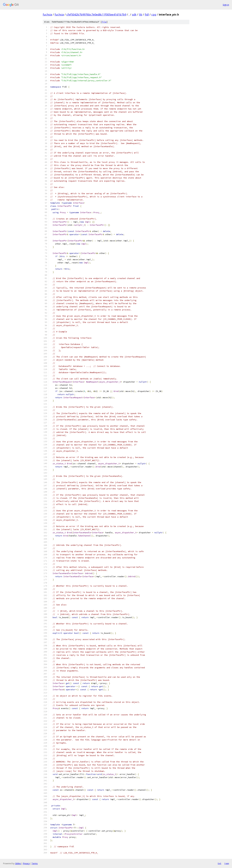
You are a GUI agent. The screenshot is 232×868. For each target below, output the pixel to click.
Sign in (226, 5)
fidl (147, 14)
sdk (134, 14)
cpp (154, 14)
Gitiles (18, 863)
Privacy (26, 863)
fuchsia (47, 14)
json (227, 863)
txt (219, 863)
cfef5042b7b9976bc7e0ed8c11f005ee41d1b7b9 (96, 14)
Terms (35, 863)
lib (141, 14)
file (104, 22)
